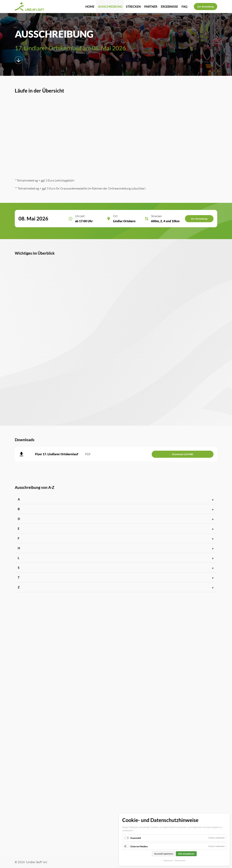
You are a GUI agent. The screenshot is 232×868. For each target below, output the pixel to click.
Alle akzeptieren (186, 854)
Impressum (168, 860)
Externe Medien (139, 846)
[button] (116, 499)
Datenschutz (180, 860)
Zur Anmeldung (206, 6)
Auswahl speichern (164, 854)
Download (183, 454)
